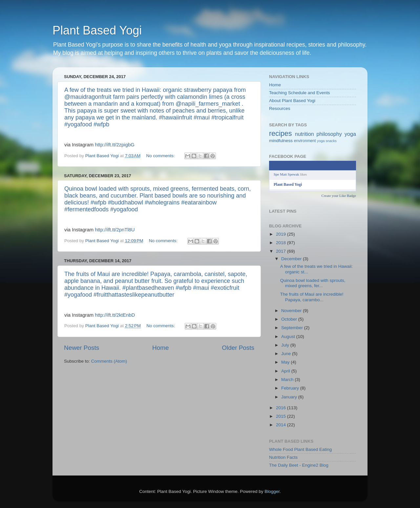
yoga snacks (327, 141)
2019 (282, 234)
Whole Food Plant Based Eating (300, 449)
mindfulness (281, 141)
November (292, 311)
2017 (282, 251)
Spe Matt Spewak (286, 174)
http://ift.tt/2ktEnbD (115, 315)
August (289, 337)
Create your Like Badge (339, 196)
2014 (282, 425)
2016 (282, 408)
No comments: (161, 156)
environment (305, 141)
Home (160, 348)
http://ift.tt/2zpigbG (115, 145)
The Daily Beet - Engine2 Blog (299, 465)
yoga (350, 134)
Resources (280, 108)
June (287, 354)
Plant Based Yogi (97, 30)
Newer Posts (82, 348)
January (290, 397)
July (286, 345)
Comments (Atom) (109, 361)
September (293, 328)
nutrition (304, 134)
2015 (282, 416)
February (291, 388)
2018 (282, 243)
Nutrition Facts (283, 457)
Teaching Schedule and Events (299, 93)
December (292, 259)
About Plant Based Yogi (292, 101)
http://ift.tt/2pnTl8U (115, 230)
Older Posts (238, 348)
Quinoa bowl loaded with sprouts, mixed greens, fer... (313, 283)
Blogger (272, 491)
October (290, 319)
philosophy (329, 134)
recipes (281, 133)
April (286, 371)
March (288, 380)
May (286, 362)
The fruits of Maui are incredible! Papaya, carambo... (312, 297)
